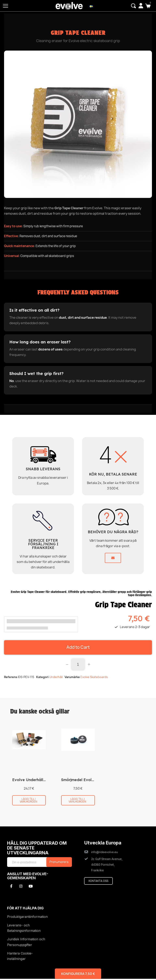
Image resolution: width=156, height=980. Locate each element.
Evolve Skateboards (94, 678)
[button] (133, 6)
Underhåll (56, 678)
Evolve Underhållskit (31, 781)
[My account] (141, 6)
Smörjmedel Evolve (79, 781)
